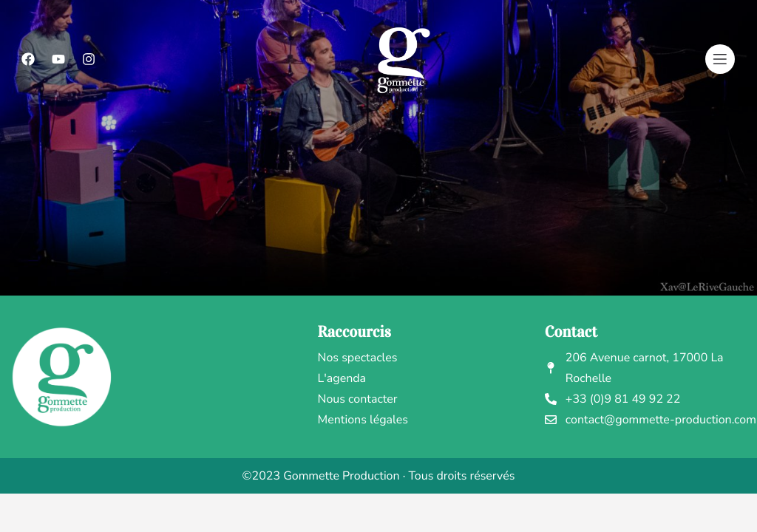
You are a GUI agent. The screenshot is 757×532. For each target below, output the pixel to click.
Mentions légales (363, 420)
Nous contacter (358, 399)
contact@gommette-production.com (651, 420)
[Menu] (720, 59)
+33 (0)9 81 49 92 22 (613, 399)
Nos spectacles (358, 358)
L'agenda (342, 378)
